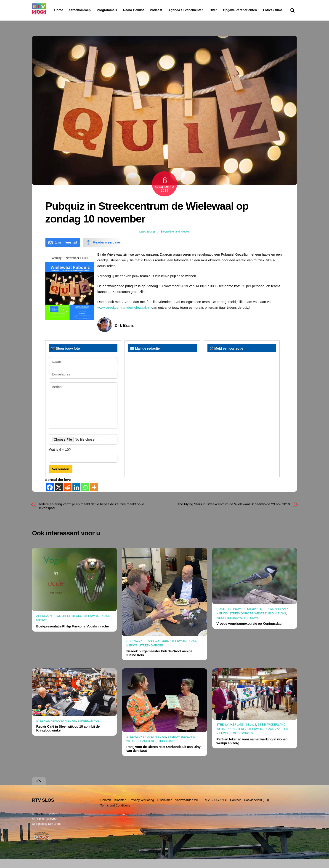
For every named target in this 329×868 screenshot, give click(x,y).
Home (55, 10)
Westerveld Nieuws (270, 622)
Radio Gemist (145, 10)
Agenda (42, 625)
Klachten (120, 809)
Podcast (168, 10)
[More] (94, 496)
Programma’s (115, 10)
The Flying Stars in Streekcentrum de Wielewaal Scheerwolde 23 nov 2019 (234, 513)
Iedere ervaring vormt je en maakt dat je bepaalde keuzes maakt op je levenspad (92, 515)
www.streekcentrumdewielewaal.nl (123, 316)
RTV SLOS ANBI (215, 809)
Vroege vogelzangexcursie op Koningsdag (249, 632)
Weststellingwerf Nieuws (237, 627)
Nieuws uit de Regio (65, 625)
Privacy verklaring (142, 809)
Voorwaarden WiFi (188, 809)
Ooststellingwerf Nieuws (237, 618)
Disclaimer (165, 809)
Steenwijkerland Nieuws (175, 241)
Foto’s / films (65, 19)
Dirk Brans (147, 241)
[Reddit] (68, 496)
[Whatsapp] (85, 496)
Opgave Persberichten (256, 10)
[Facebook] (50, 496)
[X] (59, 496)
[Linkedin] (76, 496)
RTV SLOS (42, 823)
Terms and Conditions (115, 814)
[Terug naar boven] (39, 790)
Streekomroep (81, 10)
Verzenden (61, 478)
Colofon (106, 809)
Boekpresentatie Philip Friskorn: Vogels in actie (73, 635)
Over (225, 10)
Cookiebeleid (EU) (257, 809)
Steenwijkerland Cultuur (147, 650)
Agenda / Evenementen (198, 10)
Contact (235, 809)
